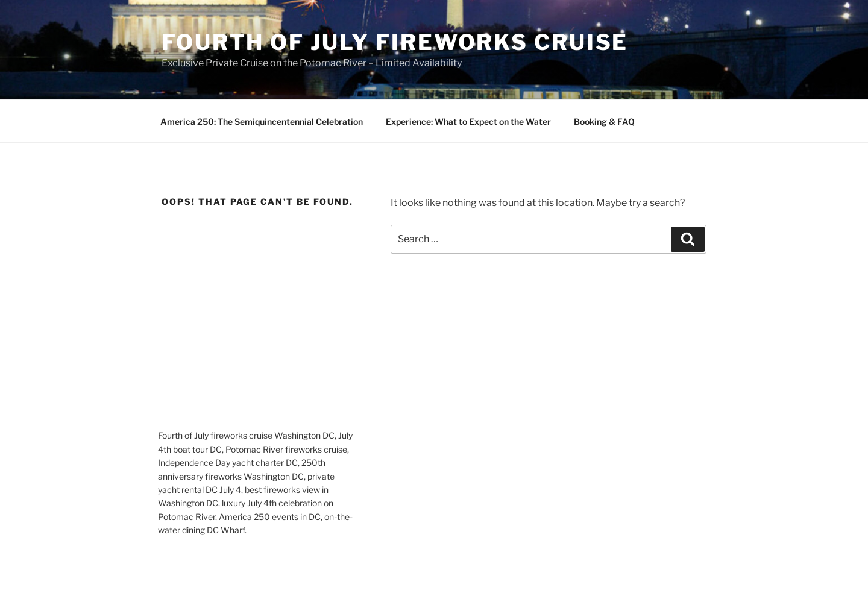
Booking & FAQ (604, 121)
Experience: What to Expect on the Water (468, 121)
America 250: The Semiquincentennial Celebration (262, 121)
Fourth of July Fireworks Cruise (395, 42)
